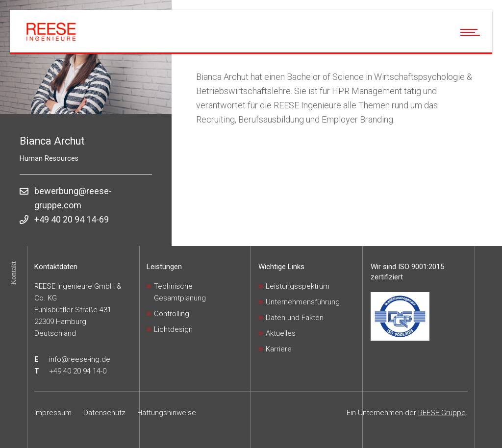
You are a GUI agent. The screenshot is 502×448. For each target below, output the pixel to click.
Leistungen (164, 267)
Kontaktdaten (56, 267)
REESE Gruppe (442, 413)
